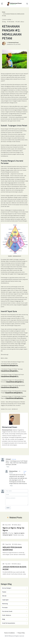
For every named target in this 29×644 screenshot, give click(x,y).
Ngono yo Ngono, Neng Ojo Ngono (13, 529)
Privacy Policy (21, 633)
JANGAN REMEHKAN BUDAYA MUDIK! (14, 568)
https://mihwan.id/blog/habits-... (10, 371)
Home (4, 12)
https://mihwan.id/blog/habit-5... (10, 387)
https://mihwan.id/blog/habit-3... (10, 376)
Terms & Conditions (9, 633)
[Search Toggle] (27, 4)
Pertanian (11, 22)
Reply (8, 467)
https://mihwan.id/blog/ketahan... (15, 398)
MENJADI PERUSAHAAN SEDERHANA (12, 549)
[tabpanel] (14, 605)
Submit (8, 508)
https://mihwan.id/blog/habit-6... (14, 393)
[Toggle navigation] (2, 4)
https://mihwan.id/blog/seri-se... (10, 365)
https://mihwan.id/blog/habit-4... (15, 382)
